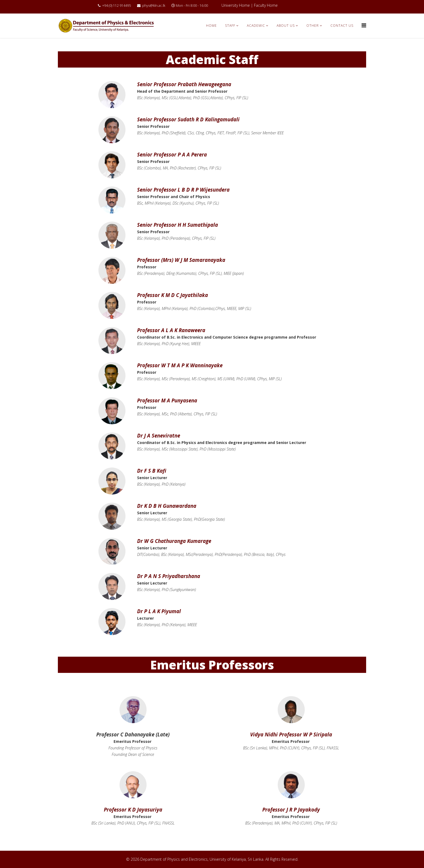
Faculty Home (266, 5)
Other (313, 26)
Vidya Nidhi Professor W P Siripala (291, 734)
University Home (236, 5)
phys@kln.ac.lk (154, 6)
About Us (286, 26)
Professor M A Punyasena (167, 400)
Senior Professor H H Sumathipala (178, 225)
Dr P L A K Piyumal (159, 611)
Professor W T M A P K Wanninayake (180, 365)
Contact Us (342, 26)
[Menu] (364, 25)
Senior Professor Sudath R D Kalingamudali (188, 119)
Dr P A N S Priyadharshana (169, 576)
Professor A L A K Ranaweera (171, 330)
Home (211, 26)
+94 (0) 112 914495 (117, 6)
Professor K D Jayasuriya (133, 809)
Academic (256, 26)
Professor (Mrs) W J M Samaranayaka (181, 260)
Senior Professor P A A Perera (172, 154)
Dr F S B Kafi (152, 471)
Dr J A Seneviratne (159, 435)
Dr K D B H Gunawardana (167, 506)
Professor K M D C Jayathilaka (173, 295)
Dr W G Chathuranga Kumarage (174, 541)
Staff (230, 26)
